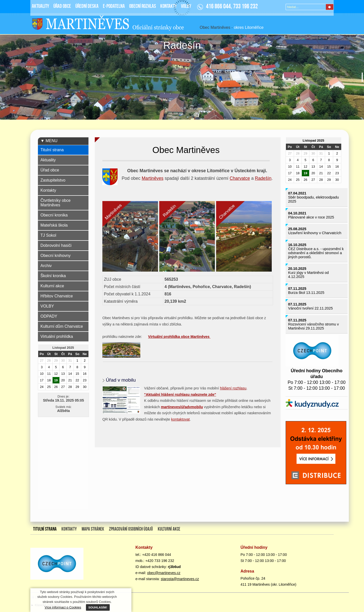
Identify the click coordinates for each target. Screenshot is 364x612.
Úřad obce (50, 170)
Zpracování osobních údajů (131, 529)
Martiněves (152, 178)
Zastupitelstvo (53, 180)
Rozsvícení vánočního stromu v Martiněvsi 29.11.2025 (314, 326)
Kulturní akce (52, 286)
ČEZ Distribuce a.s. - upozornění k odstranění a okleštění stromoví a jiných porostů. (316, 253)
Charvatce (240, 178)
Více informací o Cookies (63, 607)
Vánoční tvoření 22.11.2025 (311, 308)
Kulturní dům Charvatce (62, 326)
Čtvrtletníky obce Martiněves (55, 203)
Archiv (46, 266)
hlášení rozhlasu (233, 388)
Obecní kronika (54, 215)
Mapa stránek (93, 529)
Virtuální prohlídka (57, 336)
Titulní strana (52, 150)
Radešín (263, 178)
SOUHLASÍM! (98, 607)
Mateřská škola (54, 225)
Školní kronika (53, 276)
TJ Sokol (48, 235)
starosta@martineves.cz (180, 579)
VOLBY (47, 306)
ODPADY (49, 316)
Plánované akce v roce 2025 (311, 217)
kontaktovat (180, 419)
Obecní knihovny (55, 256)
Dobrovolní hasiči (56, 245)
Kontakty (48, 190)
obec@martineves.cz (164, 573)
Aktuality (48, 160)
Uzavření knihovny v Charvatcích (315, 233)
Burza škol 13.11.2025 (306, 293)
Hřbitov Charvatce (57, 296)
